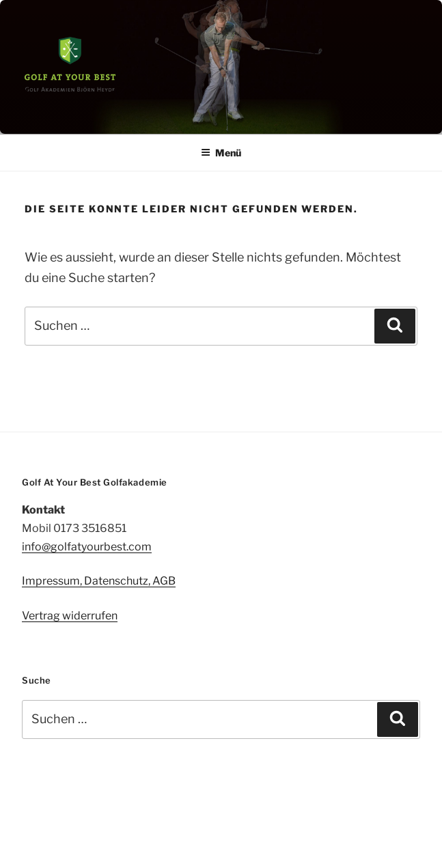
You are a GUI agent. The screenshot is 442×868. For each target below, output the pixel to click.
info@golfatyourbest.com (87, 547)
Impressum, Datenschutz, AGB (99, 581)
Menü (221, 153)
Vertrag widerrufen (70, 616)
